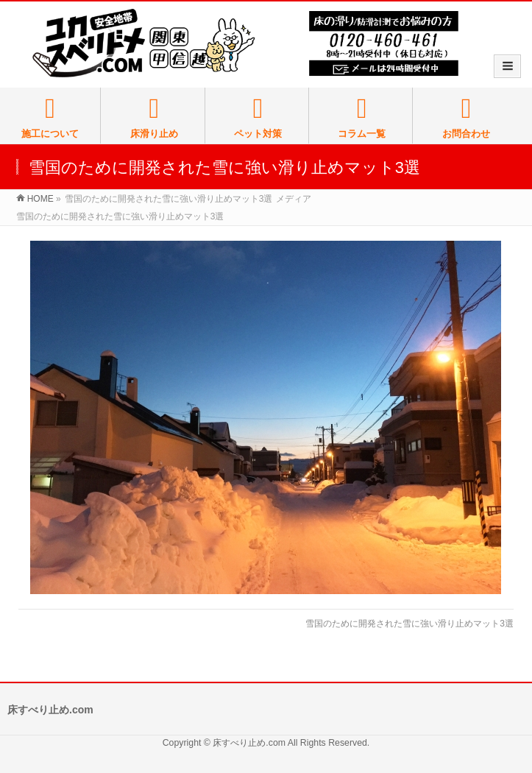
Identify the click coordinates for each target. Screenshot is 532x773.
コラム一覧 (362, 117)
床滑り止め (154, 117)
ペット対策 (258, 117)
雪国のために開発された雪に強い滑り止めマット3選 (409, 624)
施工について (50, 117)
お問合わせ (466, 117)
